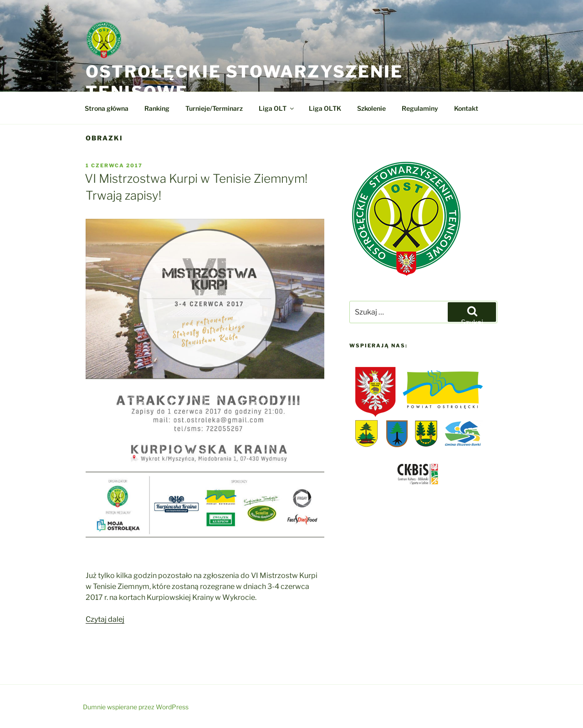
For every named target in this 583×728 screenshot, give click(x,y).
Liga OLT (277, 108)
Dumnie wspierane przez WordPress (136, 707)
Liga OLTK (325, 108)
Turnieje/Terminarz (214, 108)
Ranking (157, 108)
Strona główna (107, 108)
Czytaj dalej (105, 619)
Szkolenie (371, 108)
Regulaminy (420, 108)
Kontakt (466, 108)
